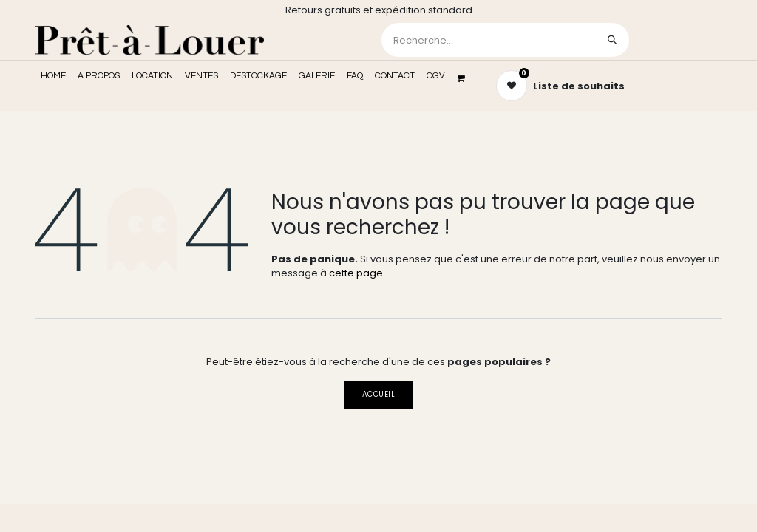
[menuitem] (53, 76)
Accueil (378, 394)
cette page (356, 273)
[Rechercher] (612, 40)
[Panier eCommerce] (466, 78)
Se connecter (677, 40)
